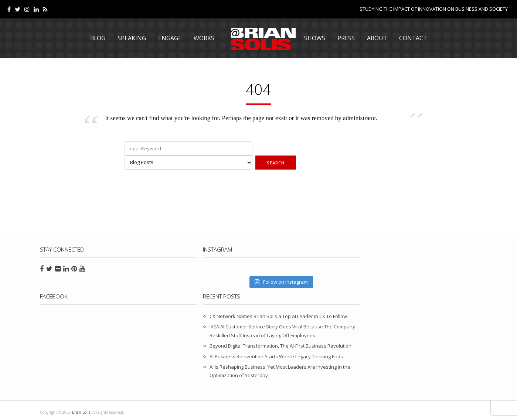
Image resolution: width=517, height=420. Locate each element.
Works (204, 38)
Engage (169, 38)
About (377, 38)
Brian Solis (258, 39)
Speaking (131, 38)
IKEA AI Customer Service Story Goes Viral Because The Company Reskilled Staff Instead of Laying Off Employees (426, 298)
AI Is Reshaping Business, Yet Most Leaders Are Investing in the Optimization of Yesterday (428, 364)
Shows (314, 38)
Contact (414, 38)
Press (346, 38)
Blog (97, 38)
